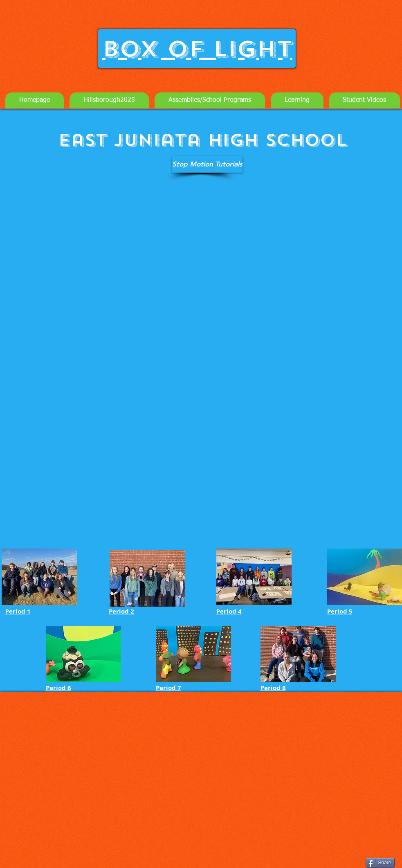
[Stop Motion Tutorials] (207, 164)
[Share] (380, 863)
